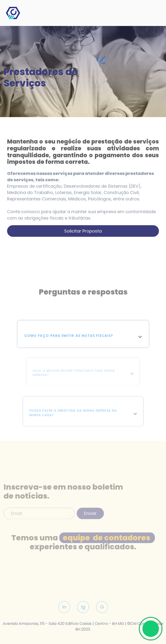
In (64, 616)
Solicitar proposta (83, 231)
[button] (83, 343)
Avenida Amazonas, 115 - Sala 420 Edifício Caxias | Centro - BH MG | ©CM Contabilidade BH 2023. (83, 626)
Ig (83, 616)
